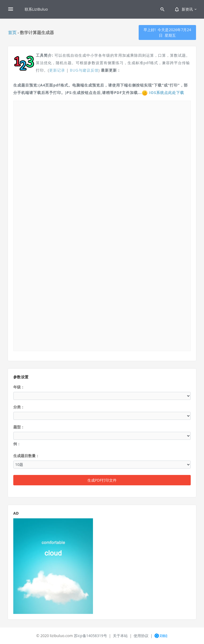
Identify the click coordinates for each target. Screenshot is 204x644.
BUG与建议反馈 (84, 70)
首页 (12, 32)
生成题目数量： (26, 456)
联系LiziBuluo (36, 9)
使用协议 (141, 636)
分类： (19, 407)
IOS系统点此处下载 (167, 93)
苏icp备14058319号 (90, 636)
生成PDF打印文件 (102, 480)
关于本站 (120, 636)
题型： (19, 427)
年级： (19, 387)
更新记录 (57, 70)
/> (102, 225)
